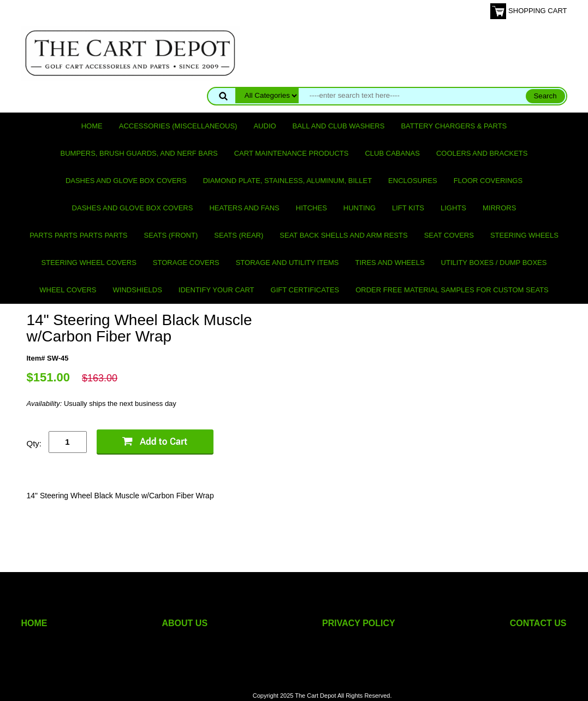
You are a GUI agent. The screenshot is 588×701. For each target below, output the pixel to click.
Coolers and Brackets (482, 153)
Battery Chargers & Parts (454, 126)
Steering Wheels (524, 235)
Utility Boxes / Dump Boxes (494, 263)
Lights (453, 208)
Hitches (311, 208)
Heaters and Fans (244, 208)
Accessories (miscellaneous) (178, 126)
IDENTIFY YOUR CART (216, 290)
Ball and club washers (339, 126)
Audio (265, 126)
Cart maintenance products (292, 153)
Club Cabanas (392, 153)
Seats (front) (171, 235)
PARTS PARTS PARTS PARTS (78, 235)
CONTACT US (538, 623)
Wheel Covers (68, 290)
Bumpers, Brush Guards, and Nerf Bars (139, 153)
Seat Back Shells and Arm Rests (343, 235)
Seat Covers (449, 235)
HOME (34, 623)
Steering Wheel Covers (89, 263)
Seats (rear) (239, 235)
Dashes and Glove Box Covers (126, 181)
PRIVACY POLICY (359, 623)
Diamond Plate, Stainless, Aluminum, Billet (287, 181)
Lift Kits (408, 208)
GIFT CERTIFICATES (305, 290)
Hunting (360, 208)
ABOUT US (185, 623)
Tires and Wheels (390, 263)
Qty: (34, 443)
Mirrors (499, 208)
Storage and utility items (287, 263)
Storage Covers (186, 263)
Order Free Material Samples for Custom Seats (452, 290)
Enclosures (413, 181)
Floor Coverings (488, 181)
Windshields (138, 290)
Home (92, 126)
